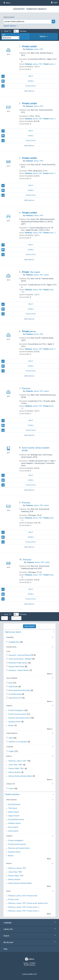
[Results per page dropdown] (16, 31)
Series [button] (8, 891)
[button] (44, 37)
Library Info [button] (29, 929)
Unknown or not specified (18, 742)
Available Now (14, 642)
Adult (11, 738)
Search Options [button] (11, 26)
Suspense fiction (15, 722)
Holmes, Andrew (14, 772)
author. (37, 275)
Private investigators (16, 710)
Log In (55, 2)
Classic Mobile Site (29, 974)
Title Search (13, 808)
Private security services (17, 714)
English (11, 751)
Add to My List (29, 91)
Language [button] (10, 747)
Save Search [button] (29, 626)
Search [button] (29, 936)
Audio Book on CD (15, 698)
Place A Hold (19, 86)
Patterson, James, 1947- (18, 761)
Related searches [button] (12, 794)
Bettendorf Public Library (18, 663)
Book (11, 683)
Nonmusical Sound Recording (20, 690)
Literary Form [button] (11, 784)
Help (5, 949)
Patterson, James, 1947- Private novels (23, 896)
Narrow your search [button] (13, 632)
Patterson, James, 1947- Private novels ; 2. (24, 907)
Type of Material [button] (12, 678)
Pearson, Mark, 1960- (16, 769)
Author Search (14, 812)
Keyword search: (9, 17)
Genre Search (13, 827)
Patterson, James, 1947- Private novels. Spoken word (28, 903)
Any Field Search (14, 804)
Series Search (13, 831)
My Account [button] (29, 942)
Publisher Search (14, 823)
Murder (11, 726)
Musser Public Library (17, 667)
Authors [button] (9, 756)
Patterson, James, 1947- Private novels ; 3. (24, 911)
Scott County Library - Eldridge (20, 659)
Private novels (13, 900)
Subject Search (14, 816)
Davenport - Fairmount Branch (30, 9)
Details (18, 81)
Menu (7, 3)
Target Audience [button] (12, 733)
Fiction (11, 789)
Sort (4, 35)
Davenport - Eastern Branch (19, 670)
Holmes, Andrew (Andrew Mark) (20, 776)
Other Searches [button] (11, 800)
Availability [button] (10, 637)
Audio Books (13, 687)
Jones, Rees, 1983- (15, 765)
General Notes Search (16, 820)
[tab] (44, 37)
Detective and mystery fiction (19, 718)
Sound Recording (15, 694)
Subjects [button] (9, 706)
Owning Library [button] (11, 647)
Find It (17, 76)
